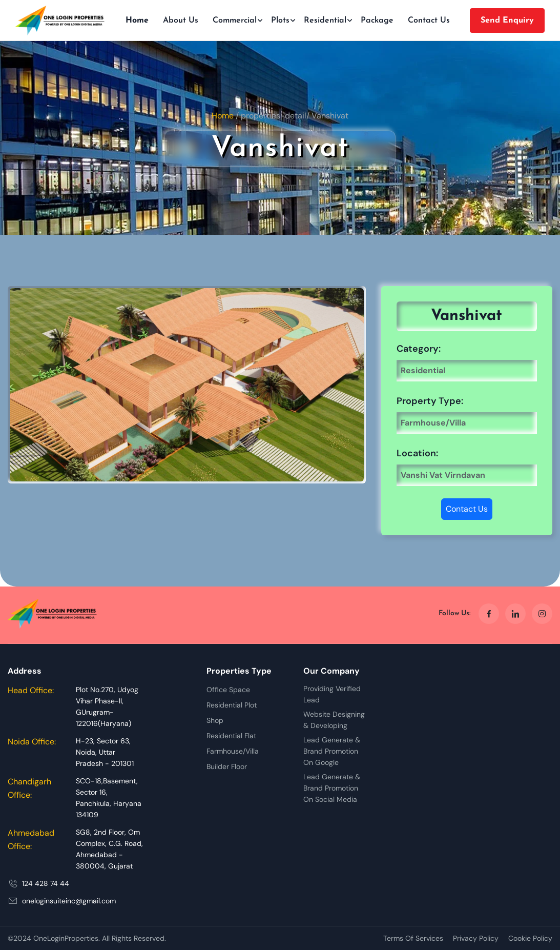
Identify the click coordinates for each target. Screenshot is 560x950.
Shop (215, 720)
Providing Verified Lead (332, 694)
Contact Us (429, 21)
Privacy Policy (476, 938)
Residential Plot (232, 705)
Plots (280, 21)
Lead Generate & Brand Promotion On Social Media (332, 788)
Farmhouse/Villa (233, 751)
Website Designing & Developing (334, 720)
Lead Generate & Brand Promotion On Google (332, 751)
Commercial (235, 21)
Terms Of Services (413, 938)
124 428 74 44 (46, 883)
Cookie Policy (530, 938)
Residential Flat (231, 736)
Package (377, 21)
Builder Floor (227, 766)
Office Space (228, 690)
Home (137, 21)
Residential (325, 21)
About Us (181, 21)
